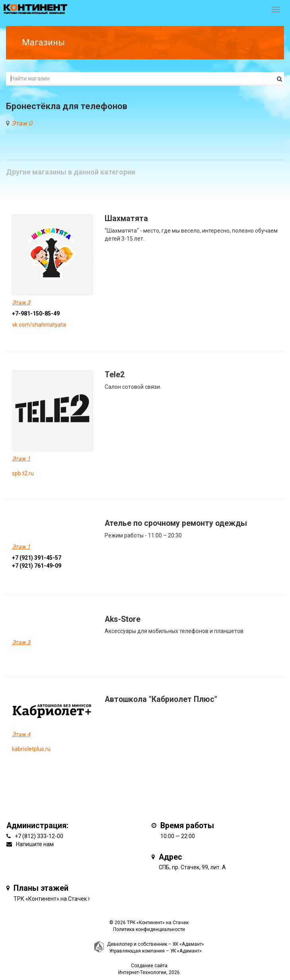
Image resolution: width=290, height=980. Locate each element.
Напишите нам (35, 844)
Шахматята (126, 219)
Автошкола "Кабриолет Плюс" (161, 699)
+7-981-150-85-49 (36, 314)
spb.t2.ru (23, 473)
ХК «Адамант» (188, 944)
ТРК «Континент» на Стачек (50, 899)
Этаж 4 (21, 734)
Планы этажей (41, 888)
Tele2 (115, 375)
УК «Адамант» (186, 951)
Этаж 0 (22, 123)
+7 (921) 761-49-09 (37, 566)
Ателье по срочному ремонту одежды (176, 523)
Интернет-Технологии (142, 972)
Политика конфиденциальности (149, 929)
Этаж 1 (21, 459)
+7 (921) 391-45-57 (37, 558)
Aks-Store (123, 619)
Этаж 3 (21, 302)
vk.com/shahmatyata (39, 325)
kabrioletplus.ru (31, 749)
